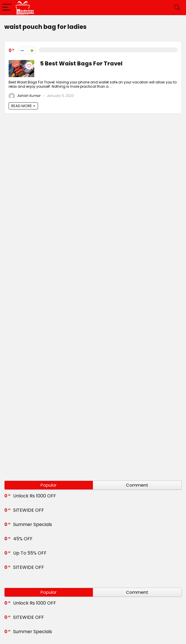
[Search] (177, 8)
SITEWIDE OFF (29, 510)
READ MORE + (23, 106)
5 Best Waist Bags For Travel (81, 64)
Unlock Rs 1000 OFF (35, 496)
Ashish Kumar (24, 96)
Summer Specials (33, 524)
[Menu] (7, 8)
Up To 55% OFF (30, 553)
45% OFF (23, 539)
